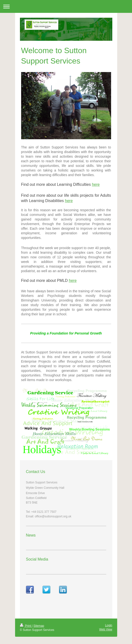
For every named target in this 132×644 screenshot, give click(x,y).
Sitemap (39, 626)
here (96, 184)
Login (109, 625)
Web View (106, 629)
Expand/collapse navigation (66, 6)
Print (26, 626)
